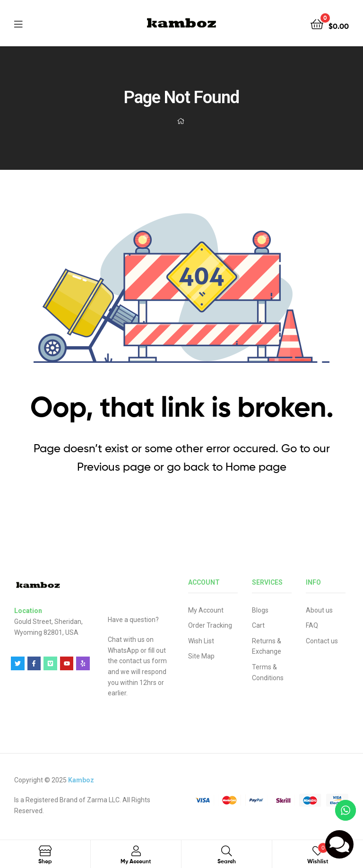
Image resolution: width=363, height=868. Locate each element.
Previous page (114, 467)
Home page (256, 467)
